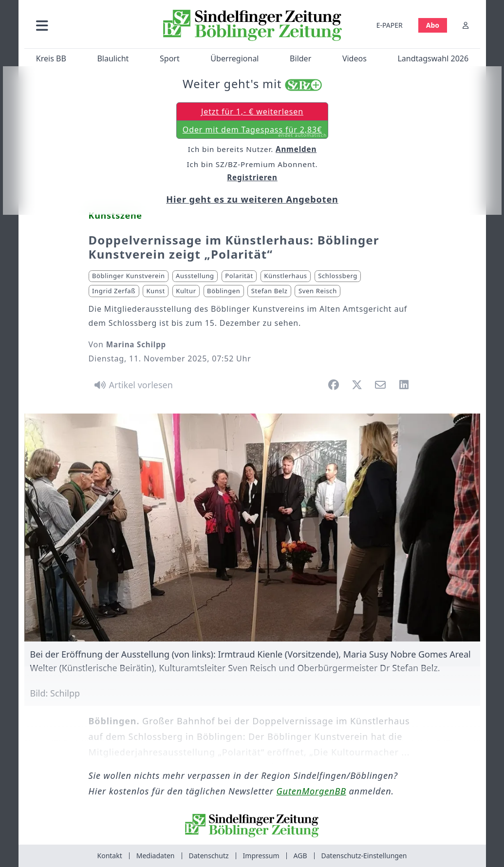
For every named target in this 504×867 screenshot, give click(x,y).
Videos (354, 58)
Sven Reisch (318, 291)
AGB (300, 856)
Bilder (300, 58)
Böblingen (224, 291)
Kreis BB (51, 58)
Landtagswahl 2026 (433, 58)
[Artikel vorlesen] (132, 385)
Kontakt (110, 856)
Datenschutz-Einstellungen (364, 856)
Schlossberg (338, 276)
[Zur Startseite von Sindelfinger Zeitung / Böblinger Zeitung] (252, 25)
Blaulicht (113, 58)
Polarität (239, 276)
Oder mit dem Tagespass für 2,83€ (254, 132)
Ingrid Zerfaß (114, 291)
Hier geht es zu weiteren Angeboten (252, 199)
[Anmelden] (466, 25)
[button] (90, 25)
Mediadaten (156, 856)
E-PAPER (389, 25)
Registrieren (252, 177)
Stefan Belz (270, 291)
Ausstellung (195, 276)
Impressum (261, 856)
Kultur (186, 291)
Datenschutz (209, 856)
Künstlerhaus (285, 276)
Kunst (156, 291)
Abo (432, 25)
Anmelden (296, 149)
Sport (170, 58)
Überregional (234, 58)
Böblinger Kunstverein (129, 276)
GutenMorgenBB (311, 791)
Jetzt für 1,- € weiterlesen (252, 112)
